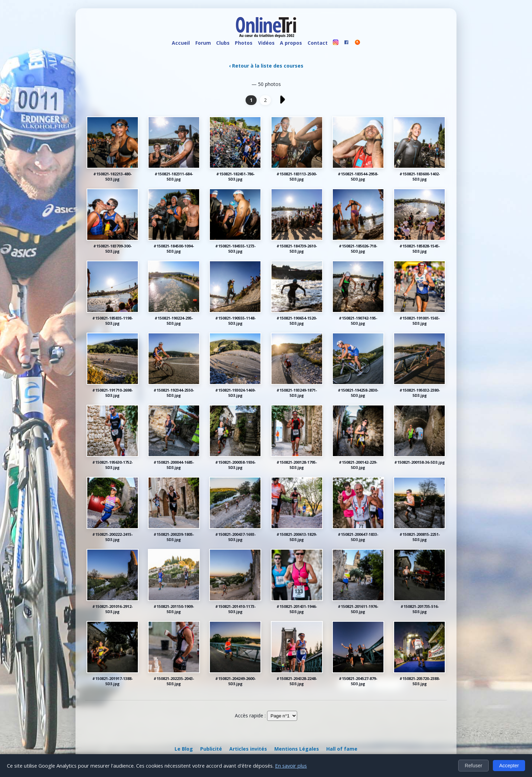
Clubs (223, 43)
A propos (291, 43)
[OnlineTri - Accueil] (266, 28)
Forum (203, 43)
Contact (318, 43)
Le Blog (184, 749)
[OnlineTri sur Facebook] (347, 43)
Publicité (211, 749)
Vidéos (266, 43)
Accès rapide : (250, 715)
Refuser (473, 766)
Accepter (509, 766)
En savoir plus (291, 766)
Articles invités (248, 749)
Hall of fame (342, 749)
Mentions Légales (297, 749)
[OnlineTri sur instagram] (336, 43)
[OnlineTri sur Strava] (357, 43)
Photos (244, 43)
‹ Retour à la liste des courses (266, 66)
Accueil (181, 43)
